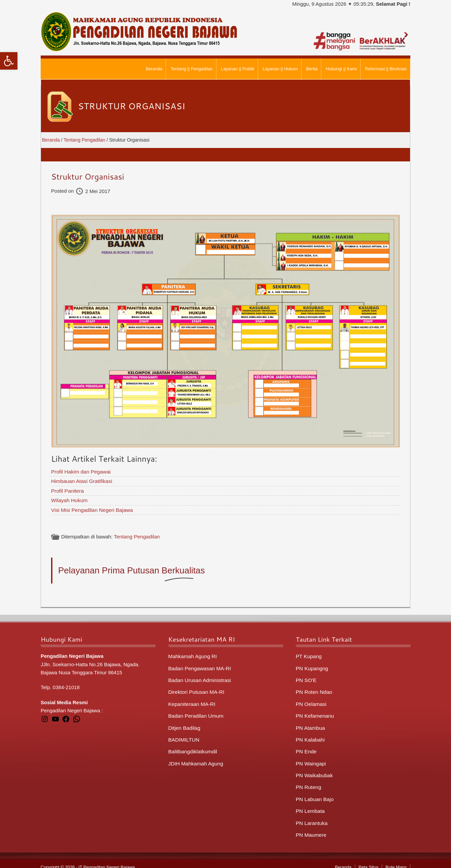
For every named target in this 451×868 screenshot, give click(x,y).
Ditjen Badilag (184, 724)
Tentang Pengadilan (136, 535)
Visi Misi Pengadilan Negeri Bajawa (91, 508)
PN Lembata (310, 805)
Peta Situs (368, 860)
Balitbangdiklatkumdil (192, 747)
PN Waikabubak (314, 770)
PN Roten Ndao (313, 689)
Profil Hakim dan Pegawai (80, 471)
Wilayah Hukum (69, 499)
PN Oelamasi (311, 701)
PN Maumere (311, 828)
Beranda (343, 860)
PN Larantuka (311, 816)
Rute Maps (396, 860)
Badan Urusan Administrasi (199, 677)
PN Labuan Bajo (314, 793)
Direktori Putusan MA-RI (196, 689)
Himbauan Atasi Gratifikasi (81, 480)
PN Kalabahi (310, 735)
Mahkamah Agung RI (192, 654)
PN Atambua (310, 724)
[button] (9, 61)
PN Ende (306, 747)
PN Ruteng (308, 781)
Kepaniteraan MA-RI (191, 701)
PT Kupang (308, 654)
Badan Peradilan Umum (195, 712)
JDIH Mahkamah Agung (195, 759)
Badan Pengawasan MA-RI (199, 666)
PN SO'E (306, 677)
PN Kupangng (311, 666)
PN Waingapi (310, 759)
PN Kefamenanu (314, 712)
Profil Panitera (67, 490)
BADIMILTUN (183, 735)
